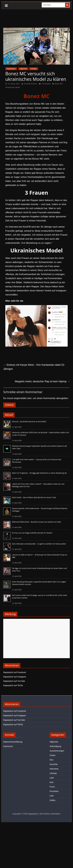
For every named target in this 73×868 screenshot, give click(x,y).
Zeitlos (52, 800)
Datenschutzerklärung (13, 742)
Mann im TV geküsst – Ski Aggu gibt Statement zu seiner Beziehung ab (39, 473)
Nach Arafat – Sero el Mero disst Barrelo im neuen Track (34, 497)
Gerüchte (54, 764)
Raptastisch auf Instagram (15, 677)
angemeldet (20, 398)
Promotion (54, 791)
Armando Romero (30, 84)
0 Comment (45, 84)
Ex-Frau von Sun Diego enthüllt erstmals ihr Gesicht (32, 533)
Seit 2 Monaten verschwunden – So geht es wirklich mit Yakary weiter (39, 544)
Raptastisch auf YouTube (14, 681)
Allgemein (23, 69)
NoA (51, 782)
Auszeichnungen (57, 751)
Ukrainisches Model (13, 87)
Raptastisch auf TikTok (13, 685)
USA (52, 796)
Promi (52, 787)
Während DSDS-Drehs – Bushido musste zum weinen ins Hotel (36, 522)
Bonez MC (59, 84)
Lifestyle (34, 69)
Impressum (8, 746)
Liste (52, 778)
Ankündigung (55, 746)
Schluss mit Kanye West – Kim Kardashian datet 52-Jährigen (34, 367)
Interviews (54, 769)
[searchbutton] (67, 5)
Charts (52, 755)
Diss (51, 760)
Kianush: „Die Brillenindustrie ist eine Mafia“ (29, 422)
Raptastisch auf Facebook (15, 672)
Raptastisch (11, 69)
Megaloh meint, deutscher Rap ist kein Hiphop (42, 381)
